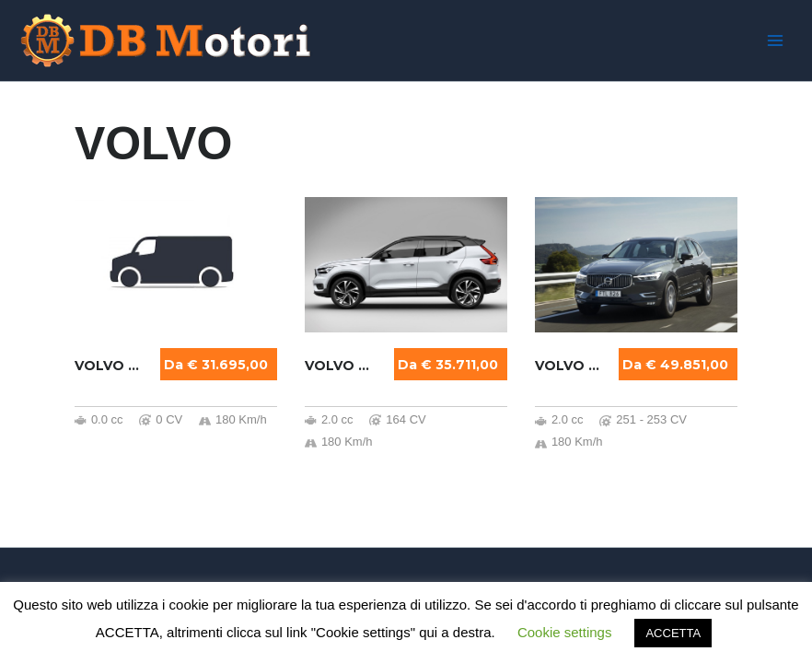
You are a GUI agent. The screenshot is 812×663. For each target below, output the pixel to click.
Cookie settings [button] (565, 632)
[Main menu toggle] (775, 41)
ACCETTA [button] (673, 633)
